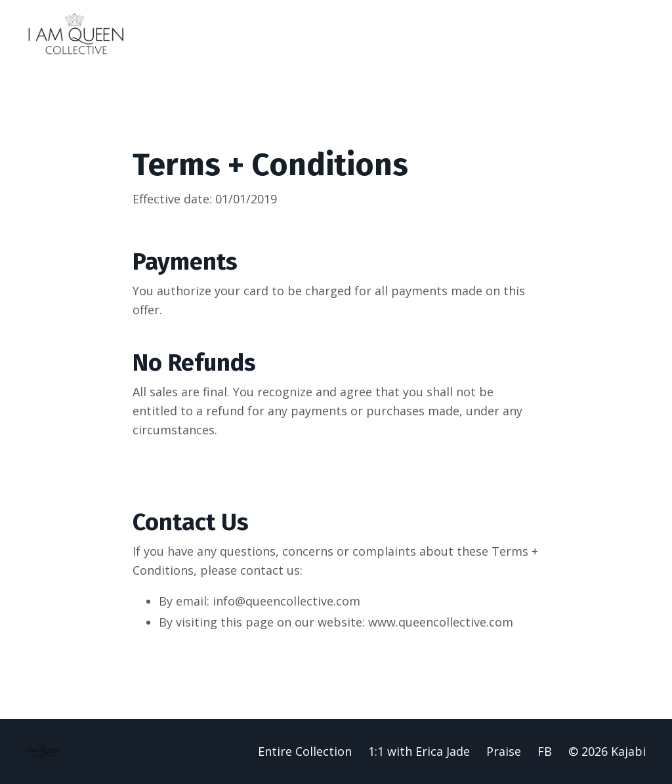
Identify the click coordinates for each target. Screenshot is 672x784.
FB (545, 751)
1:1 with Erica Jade (419, 751)
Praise (504, 751)
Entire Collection (305, 751)
